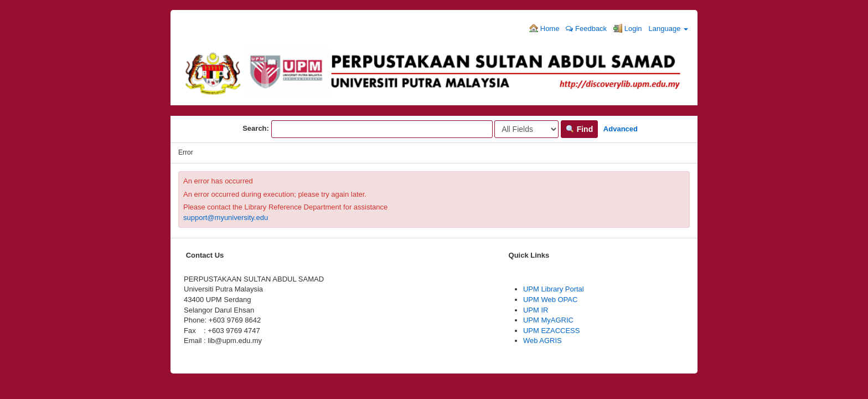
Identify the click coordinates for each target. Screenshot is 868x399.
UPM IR (536, 310)
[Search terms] (382, 129)
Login (627, 28)
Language (668, 29)
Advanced (621, 129)
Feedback (586, 29)
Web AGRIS (542, 341)
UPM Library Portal (554, 289)
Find (579, 129)
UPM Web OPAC (550, 300)
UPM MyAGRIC (548, 320)
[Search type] (526, 129)
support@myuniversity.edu (226, 218)
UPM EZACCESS (552, 331)
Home (544, 28)
